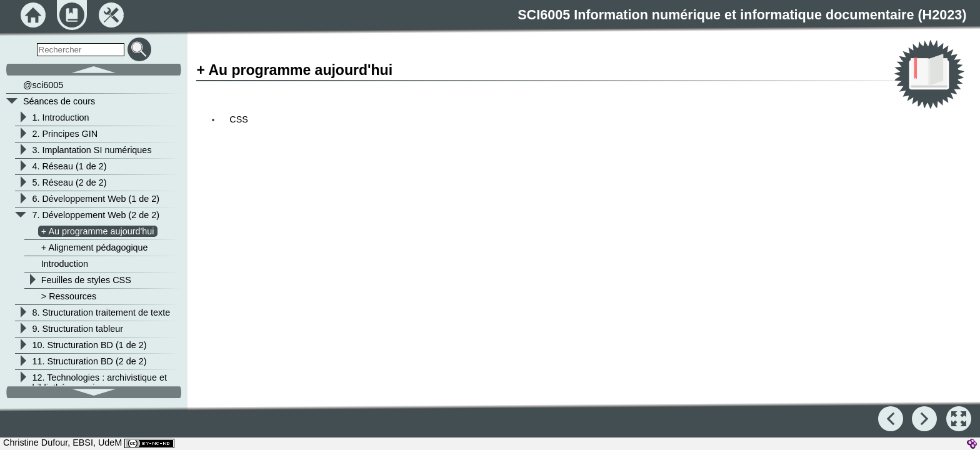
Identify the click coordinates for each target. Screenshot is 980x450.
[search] (81, 50)
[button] (959, 419)
